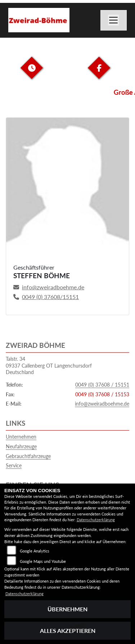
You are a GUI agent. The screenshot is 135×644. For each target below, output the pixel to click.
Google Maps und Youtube (43, 561)
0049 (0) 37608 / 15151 (102, 385)
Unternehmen (21, 437)
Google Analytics (35, 551)
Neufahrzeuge (21, 446)
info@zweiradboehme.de (102, 404)
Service (14, 465)
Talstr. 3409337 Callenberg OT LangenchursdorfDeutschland (49, 365)
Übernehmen (67, 609)
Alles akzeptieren (68, 631)
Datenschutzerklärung (96, 520)
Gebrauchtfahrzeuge (28, 456)
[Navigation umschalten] (114, 20)
